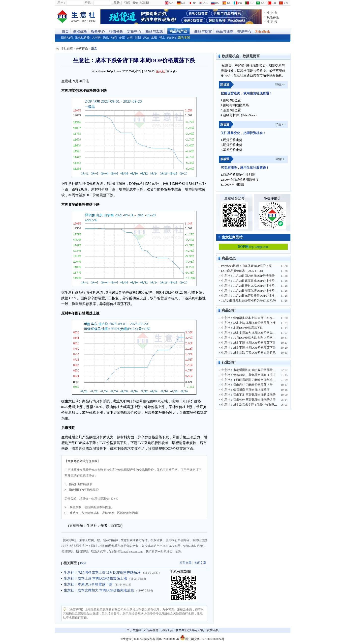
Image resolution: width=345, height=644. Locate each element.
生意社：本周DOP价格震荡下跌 (88, 584)
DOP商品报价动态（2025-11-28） (243, 271)
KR (203, 3)
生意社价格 (82, 37)
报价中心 (98, 32)
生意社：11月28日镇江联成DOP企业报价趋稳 (251, 281)
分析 (130, 37)
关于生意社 (134, 630)
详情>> (280, 85)
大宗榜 (96, 37)
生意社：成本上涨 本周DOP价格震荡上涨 (95, 578)
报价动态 (67, 37)
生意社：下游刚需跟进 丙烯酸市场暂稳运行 (250, 380)
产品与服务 (151, 630)
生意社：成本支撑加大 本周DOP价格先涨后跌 (99, 590)
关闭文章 (200, 563)
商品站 (172, 37)
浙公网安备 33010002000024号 (202, 638)
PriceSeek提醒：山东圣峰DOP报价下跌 (247, 266)
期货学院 (184, 37)
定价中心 (134, 32)
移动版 (145, 3)
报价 (135, 3)
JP (192, 3)
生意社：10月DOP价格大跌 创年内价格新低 (250, 338)
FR (238, 3)
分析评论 (82, 49)
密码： (89, 3)
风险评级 (273, 17)
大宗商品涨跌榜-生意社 (77, 17)
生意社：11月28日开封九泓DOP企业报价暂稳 (251, 286)
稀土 (162, 37)
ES (226, 3)
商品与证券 (224, 32)
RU (215, 3)
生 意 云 (272, 22)
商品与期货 (203, 32)
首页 (65, 32)
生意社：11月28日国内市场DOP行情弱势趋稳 (251, 276)
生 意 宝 (272, 13)
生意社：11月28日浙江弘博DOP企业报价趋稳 (251, 291)
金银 (154, 37)
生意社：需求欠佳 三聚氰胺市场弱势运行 (248, 400)
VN (283, 3)
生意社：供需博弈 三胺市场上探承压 (245, 390)
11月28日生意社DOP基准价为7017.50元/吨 (249, 301)
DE (181, 3)
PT (249, 3)
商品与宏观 (154, 32)
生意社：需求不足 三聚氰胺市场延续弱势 (248, 395)
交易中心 (244, 32)
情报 (138, 37)
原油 (146, 37)
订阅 (127, 3)
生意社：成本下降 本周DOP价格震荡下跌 (248, 343)
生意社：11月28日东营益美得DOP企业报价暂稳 (252, 296)
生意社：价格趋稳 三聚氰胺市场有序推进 (248, 375)
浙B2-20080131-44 (168, 639)
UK (169, 3)
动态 (114, 37)
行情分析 (116, 32)
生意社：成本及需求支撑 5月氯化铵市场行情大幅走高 (257, 405)
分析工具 (167, 630)
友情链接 (213, 630)
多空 (122, 37)
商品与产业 (178, 31)
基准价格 (80, 32)
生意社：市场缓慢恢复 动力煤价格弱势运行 (250, 370)
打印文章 (186, 563)
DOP (83, 563)
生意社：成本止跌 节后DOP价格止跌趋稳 (248, 353)
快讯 (106, 37)
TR (272, 3)
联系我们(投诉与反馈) (190, 630)
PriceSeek (263, 32)
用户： (62, 3)
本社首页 (67, 49)
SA (260, 3)
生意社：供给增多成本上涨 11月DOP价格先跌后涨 (102, 573)
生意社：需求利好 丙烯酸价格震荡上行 (247, 385)
